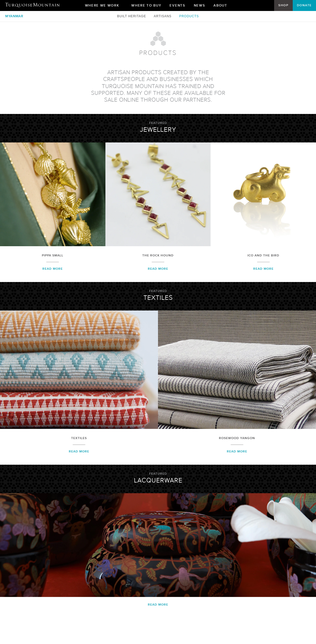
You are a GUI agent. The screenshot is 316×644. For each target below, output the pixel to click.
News (200, 5)
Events (177, 5)
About (222, 7)
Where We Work (104, 7)
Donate (304, 5)
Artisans (163, 16)
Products (189, 16)
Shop (283, 5)
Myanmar (14, 16)
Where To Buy (146, 5)
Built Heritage (132, 16)
